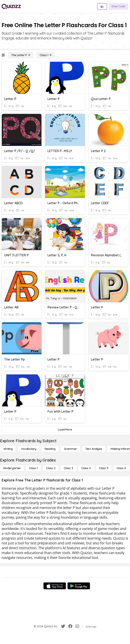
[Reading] (50, 449)
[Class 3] (68, 468)
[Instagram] (77, 626)
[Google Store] (79, 586)
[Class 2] (51, 468)
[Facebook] (70, 626)
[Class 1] (46, 55)
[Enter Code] (118, 6)
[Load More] (65, 430)
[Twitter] (63, 626)
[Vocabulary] (29, 449)
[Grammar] (70, 449)
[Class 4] (86, 468)
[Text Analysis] (94, 449)
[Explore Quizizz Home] (11, 6)
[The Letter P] (21, 55)
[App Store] (55, 586)
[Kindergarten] (12, 468)
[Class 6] (121, 468)
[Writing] (8, 449)
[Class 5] (104, 468)
